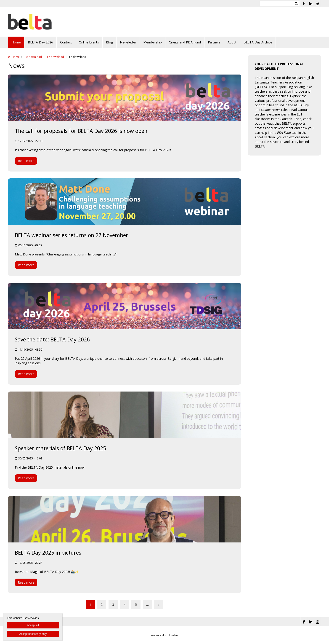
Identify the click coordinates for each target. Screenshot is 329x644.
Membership (153, 42)
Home (16, 42)
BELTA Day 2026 (40, 42)
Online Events (89, 42)
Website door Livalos (164, 635)
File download (33, 57)
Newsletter (128, 42)
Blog (109, 42)
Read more (26, 161)
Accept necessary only (33, 634)
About (232, 42)
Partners (214, 42)
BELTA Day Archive (258, 42)
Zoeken (296, 3)
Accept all (33, 625)
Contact (66, 42)
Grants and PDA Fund (185, 42)
